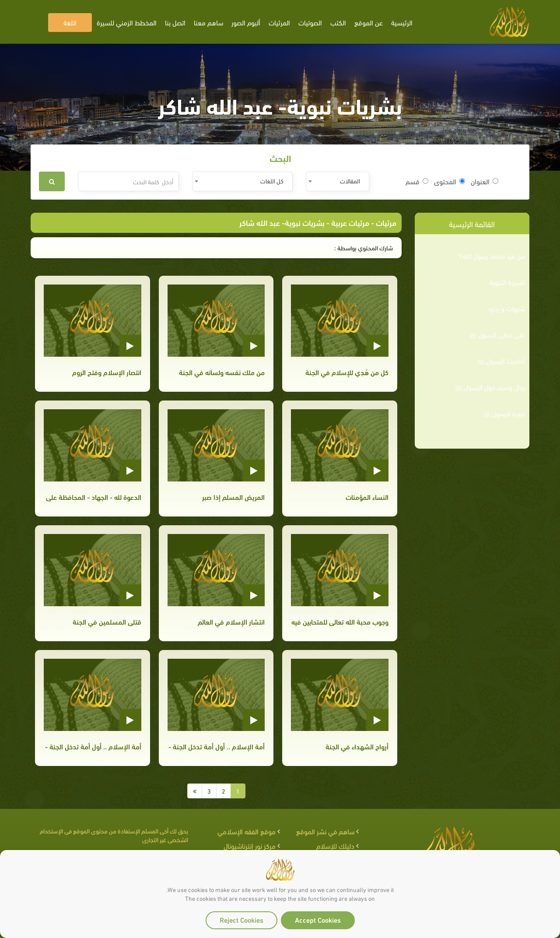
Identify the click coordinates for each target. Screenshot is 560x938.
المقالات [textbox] (350, 181)
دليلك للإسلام (335, 845)
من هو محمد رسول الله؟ (492, 256)
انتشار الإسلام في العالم (231, 621)
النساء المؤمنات (367, 497)
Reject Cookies (241, 919)
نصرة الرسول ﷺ (504, 413)
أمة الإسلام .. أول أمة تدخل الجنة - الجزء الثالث (216, 746)
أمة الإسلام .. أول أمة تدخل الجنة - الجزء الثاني (92, 746)
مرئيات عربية (350, 222)
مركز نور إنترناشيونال (250, 845)
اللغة (70, 22)
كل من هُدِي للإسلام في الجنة (347, 372)
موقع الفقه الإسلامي (247, 831)
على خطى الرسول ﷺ (497, 334)
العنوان (485, 181)
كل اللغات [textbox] (272, 181)
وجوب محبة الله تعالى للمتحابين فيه (340, 621)
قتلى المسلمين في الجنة (107, 621)
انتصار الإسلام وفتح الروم (107, 372)
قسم (417, 181)
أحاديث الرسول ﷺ (501, 361)
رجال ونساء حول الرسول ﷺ (490, 387)
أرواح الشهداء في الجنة (357, 746)
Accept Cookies (318, 919)
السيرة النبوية (507, 282)
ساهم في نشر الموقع (325, 831)
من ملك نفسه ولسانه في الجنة (222, 372)
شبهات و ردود (506, 308)
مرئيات (386, 222)
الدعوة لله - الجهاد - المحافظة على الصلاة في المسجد (92, 497)
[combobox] (338, 181)
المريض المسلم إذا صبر (233, 497)
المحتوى (450, 181)
